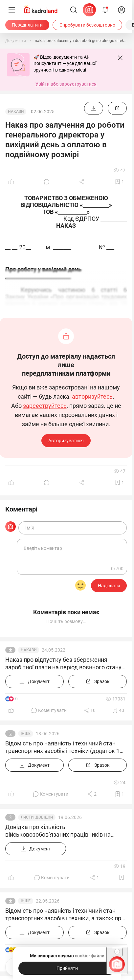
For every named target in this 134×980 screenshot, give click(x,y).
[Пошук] (74, 10)
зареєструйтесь (45, 406)
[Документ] (94, 108)
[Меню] (12, 10)
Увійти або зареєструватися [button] (66, 84)
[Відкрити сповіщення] (105, 10)
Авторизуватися (66, 441)
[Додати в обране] (120, 182)
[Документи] (16, 41)
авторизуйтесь (92, 397)
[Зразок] (117, 108)
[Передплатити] (27, 25)
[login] (122, 10)
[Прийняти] (67, 968)
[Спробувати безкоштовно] (87, 25)
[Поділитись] (82, 182)
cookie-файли (90, 956)
